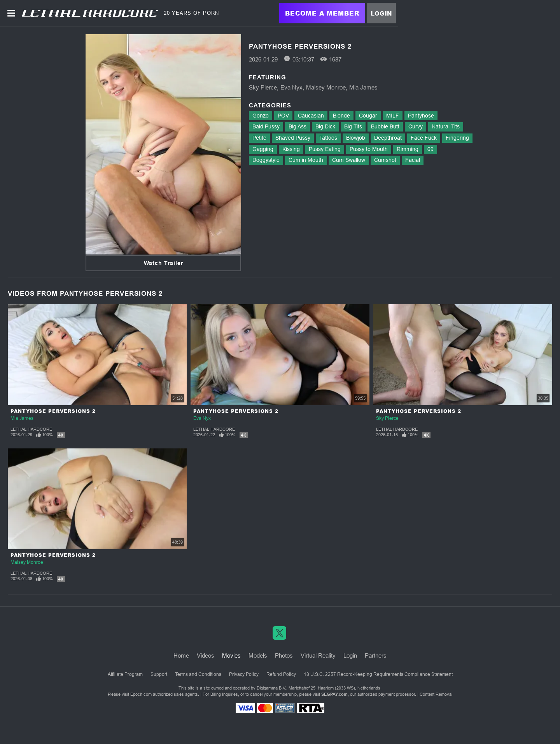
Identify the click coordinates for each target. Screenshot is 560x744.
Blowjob (356, 138)
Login (381, 13)
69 (430, 149)
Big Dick (325, 126)
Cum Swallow (349, 160)
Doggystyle (266, 160)
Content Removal (436, 694)
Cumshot (385, 160)
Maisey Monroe (326, 87)
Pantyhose (421, 116)
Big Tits (353, 126)
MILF (393, 116)
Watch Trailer (164, 263)
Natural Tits (446, 126)
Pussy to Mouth (369, 149)
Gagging (263, 149)
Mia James (363, 87)
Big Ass (297, 126)
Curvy (416, 126)
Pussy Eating (325, 149)
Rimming (408, 149)
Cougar (368, 116)
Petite (259, 138)
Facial (413, 160)
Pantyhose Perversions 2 (53, 411)
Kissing (291, 149)
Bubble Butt (385, 126)
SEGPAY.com (334, 694)
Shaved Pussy (293, 138)
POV (283, 116)
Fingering (457, 138)
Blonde (341, 116)
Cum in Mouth (306, 160)
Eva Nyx (291, 87)
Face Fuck (424, 138)
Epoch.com (141, 694)
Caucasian (311, 116)
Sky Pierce (263, 87)
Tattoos (328, 138)
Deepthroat (388, 138)
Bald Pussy (266, 126)
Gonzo (261, 116)
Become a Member (322, 13)
